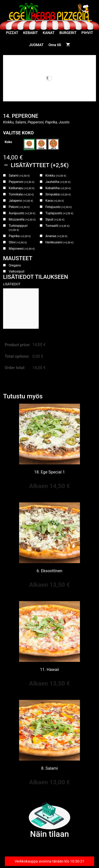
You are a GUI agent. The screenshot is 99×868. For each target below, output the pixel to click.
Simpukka (58, 194)
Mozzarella (22, 219)
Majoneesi (22, 249)
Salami (19, 176)
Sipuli (55, 219)
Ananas (56, 236)
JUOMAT (36, 45)
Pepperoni (22, 182)
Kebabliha (58, 188)
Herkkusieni (59, 242)
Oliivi (18, 242)
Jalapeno (21, 201)
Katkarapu (22, 188)
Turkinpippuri (18, 228)
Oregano (15, 265)
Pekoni (19, 207)
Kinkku (56, 176)
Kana (55, 201)
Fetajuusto (59, 207)
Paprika (20, 236)
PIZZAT (12, 33)
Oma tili (55, 45)
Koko (8, 142)
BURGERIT (68, 33)
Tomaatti (57, 226)
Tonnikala (21, 194)
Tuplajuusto (59, 213)
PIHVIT (87, 33)
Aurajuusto (22, 213)
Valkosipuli (17, 271)
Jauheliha (58, 182)
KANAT (49, 33)
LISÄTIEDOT (12, 284)
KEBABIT (30, 33)
